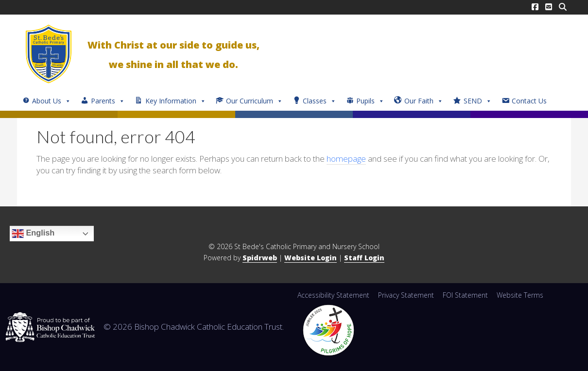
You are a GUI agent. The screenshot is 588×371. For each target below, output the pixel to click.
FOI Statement (465, 295)
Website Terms (520, 295)
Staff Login (364, 258)
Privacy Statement (406, 295)
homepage (346, 159)
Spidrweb (260, 258)
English (33, 234)
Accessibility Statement (333, 295)
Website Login (311, 258)
